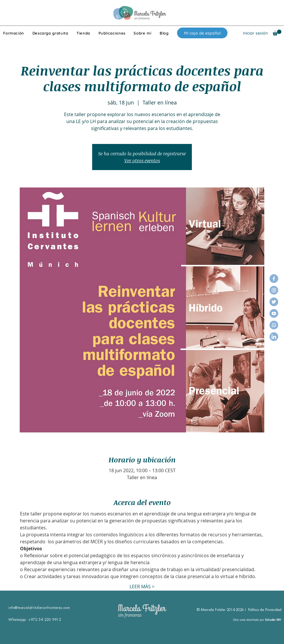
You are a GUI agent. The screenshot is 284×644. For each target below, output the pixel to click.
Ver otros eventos (142, 160)
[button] (277, 33)
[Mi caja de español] (202, 33)
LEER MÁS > (142, 587)
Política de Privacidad (265, 610)
